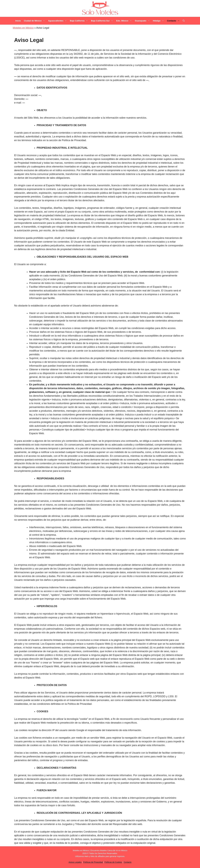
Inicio (18, 21)
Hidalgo (159, 21)
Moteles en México (23, 28)
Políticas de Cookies (113, 862)
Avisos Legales (75, 862)
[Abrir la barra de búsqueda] (184, 21)
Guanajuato (143, 21)
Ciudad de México (35, 21)
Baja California (80, 21)
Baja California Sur (103, 21)
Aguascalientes (58, 21)
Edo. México (125, 21)
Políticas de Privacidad (93, 862)
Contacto (174, 21)
